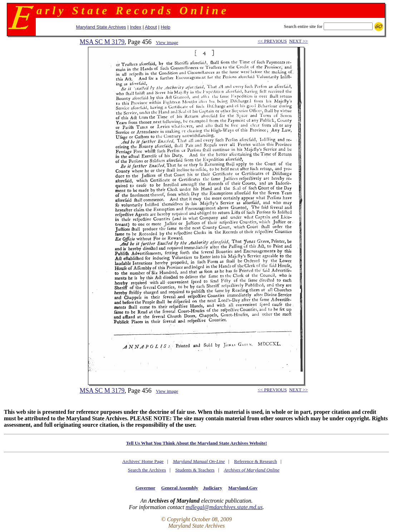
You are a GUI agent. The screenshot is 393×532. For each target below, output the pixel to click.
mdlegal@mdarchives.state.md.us (224, 507)
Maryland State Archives (101, 27)
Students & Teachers (195, 470)
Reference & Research (256, 461)
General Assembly (180, 488)
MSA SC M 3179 (102, 42)
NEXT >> (298, 41)
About (151, 27)
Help (166, 27)
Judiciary (212, 488)
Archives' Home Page (143, 461)
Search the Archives (147, 470)
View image (167, 42)
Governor (145, 488)
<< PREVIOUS (272, 41)
